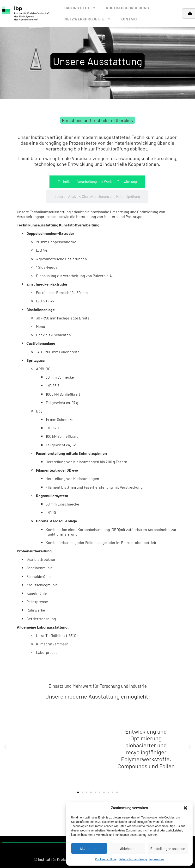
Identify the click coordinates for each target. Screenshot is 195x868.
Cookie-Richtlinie (106, 859)
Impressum (157, 859)
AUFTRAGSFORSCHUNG (127, 8)
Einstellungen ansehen (168, 849)
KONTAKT (129, 19)
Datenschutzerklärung (133, 859)
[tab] (97, 182)
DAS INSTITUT (80, 8)
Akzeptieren (89, 849)
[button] (185, 808)
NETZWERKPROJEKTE (88, 19)
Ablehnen (127, 849)
